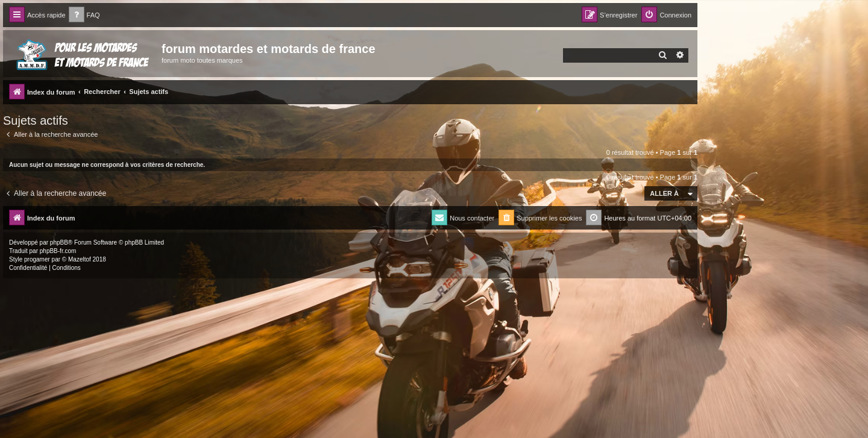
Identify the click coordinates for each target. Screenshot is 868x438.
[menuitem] (84, 15)
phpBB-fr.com (58, 251)
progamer (37, 259)
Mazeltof (80, 259)
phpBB (59, 242)
